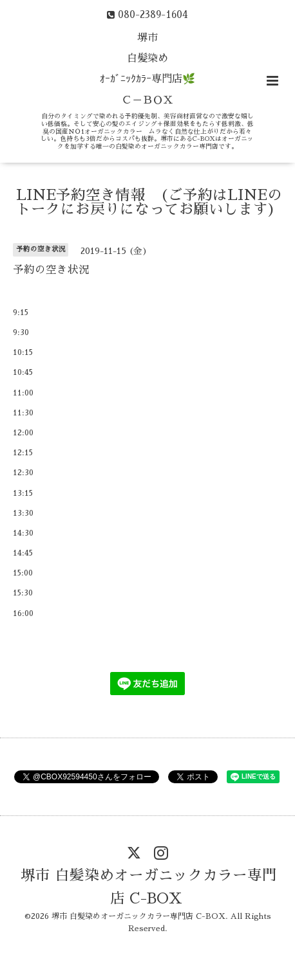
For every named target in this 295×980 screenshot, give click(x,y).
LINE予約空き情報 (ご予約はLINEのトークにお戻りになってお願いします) (149, 203)
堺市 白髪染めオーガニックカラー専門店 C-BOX (149, 887)
